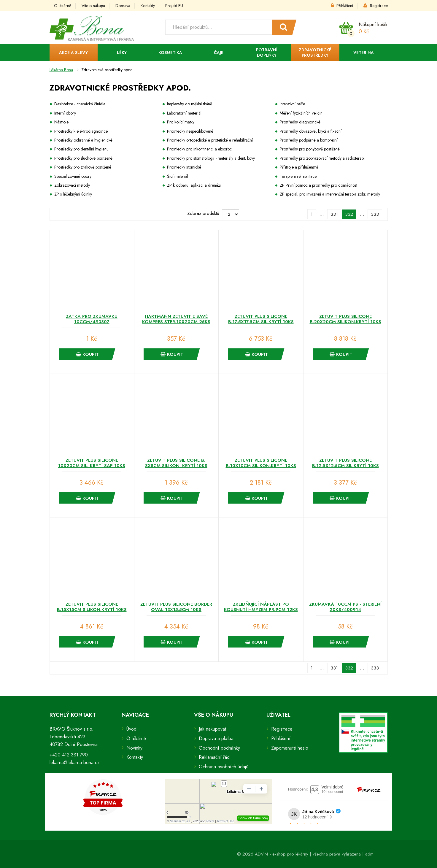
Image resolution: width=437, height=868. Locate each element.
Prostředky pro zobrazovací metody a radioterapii (323, 158)
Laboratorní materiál (184, 113)
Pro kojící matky (181, 122)
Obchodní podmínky (219, 748)
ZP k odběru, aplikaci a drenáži (194, 185)
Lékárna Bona (61, 70)
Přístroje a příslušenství (299, 167)
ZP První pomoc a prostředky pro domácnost (318, 185)
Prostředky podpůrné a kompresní (309, 140)
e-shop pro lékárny (290, 854)
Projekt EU (174, 6)
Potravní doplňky (267, 53)
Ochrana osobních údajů (224, 767)
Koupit (87, 354)
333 (375, 214)
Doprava (123, 6)
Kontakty (148, 6)
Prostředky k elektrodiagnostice (81, 131)
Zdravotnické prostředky (315, 53)
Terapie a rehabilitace (298, 176)
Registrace (376, 6)
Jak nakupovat (212, 729)
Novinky (134, 748)
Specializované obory (73, 176)
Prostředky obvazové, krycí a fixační (311, 131)
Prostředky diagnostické (300, 122)
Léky (122, 53)
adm (369, 854)
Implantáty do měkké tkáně (190, 104)
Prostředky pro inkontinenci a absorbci (200, 149)
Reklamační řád (214, 757)
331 (334, 214)
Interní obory (65, 113)
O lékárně (63, 6)
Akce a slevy (73, 53)
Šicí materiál (178, 176)
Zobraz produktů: (204, 213)
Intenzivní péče (292, 104)
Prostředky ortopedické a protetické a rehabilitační (210, 140)
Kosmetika (170, 53)
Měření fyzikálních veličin (301, 113)
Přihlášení (342, 6)
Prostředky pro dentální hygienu (81, 149)
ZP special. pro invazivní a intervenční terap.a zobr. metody (330, 194)
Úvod (131, 729)
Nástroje (61, 122)
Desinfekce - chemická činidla (80, 104)
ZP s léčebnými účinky (73, 194)
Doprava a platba (216, 738)
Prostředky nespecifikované (190, 131)
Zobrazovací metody (72, 185)
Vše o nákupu (93, 6)
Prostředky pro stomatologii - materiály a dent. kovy (211, 158)
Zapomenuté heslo (290, 748)
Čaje (219, 53)
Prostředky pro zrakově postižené (83, 167)
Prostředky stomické (184, 167)
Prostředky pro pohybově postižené (310, 149)
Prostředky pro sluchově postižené (83, 158)
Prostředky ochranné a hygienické (83, 140)
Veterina (364, 53)
